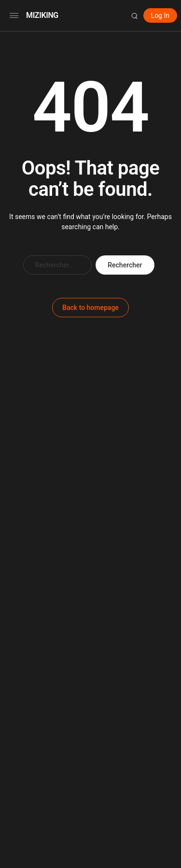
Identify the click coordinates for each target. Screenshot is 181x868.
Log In (160, 15)
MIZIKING (42, 15)
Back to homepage (90, 308)
